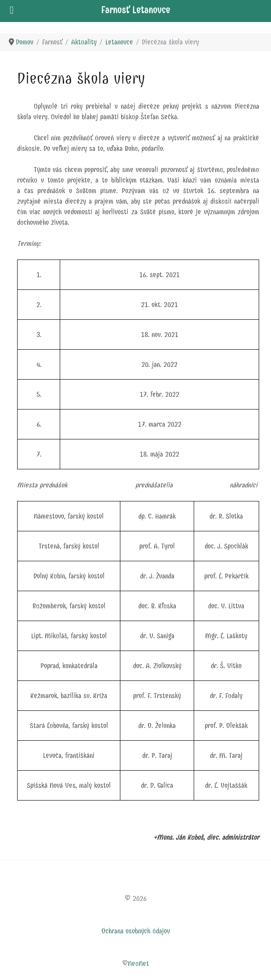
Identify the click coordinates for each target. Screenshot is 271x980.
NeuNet (138, 964)
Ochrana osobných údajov (136, 931)
